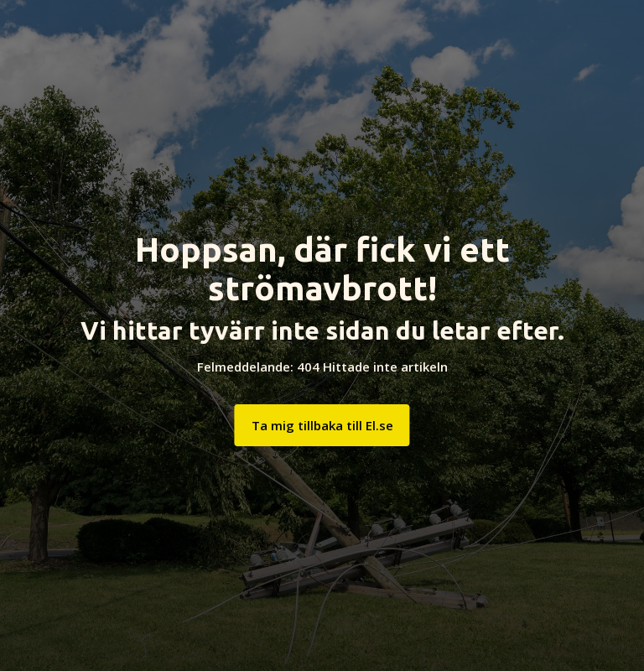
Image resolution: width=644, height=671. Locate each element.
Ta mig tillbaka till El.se (322, 425)
